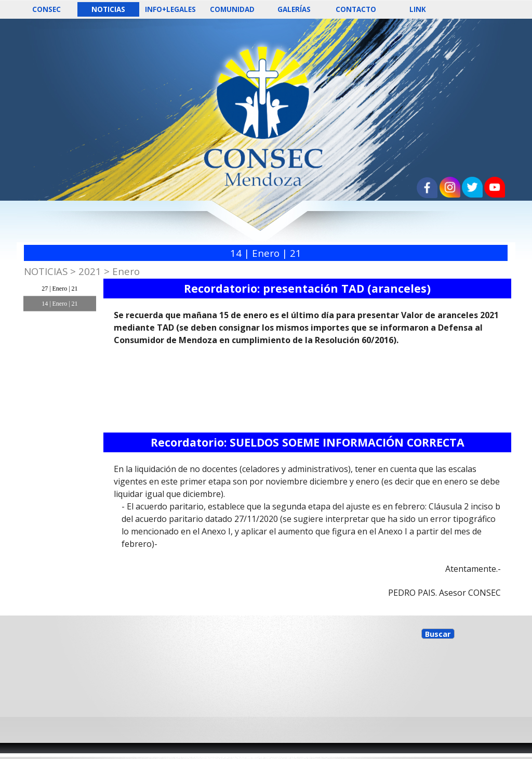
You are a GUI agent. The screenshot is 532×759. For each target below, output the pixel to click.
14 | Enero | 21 (59, 304)
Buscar (438, 634)
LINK (418, 9)
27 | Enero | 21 (59, 289)
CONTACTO (356, 9)
